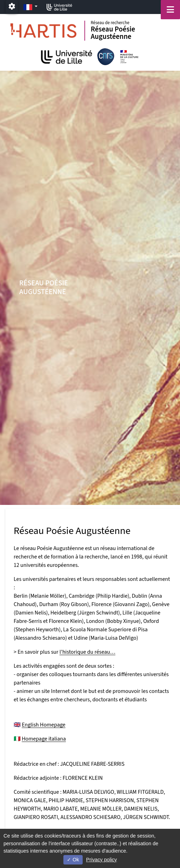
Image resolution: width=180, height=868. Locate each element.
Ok (73, 860)
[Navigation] (170, 10)
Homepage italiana (44, 739)
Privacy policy (102, 860)
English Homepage (44, 725)
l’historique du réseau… (88, 652)
